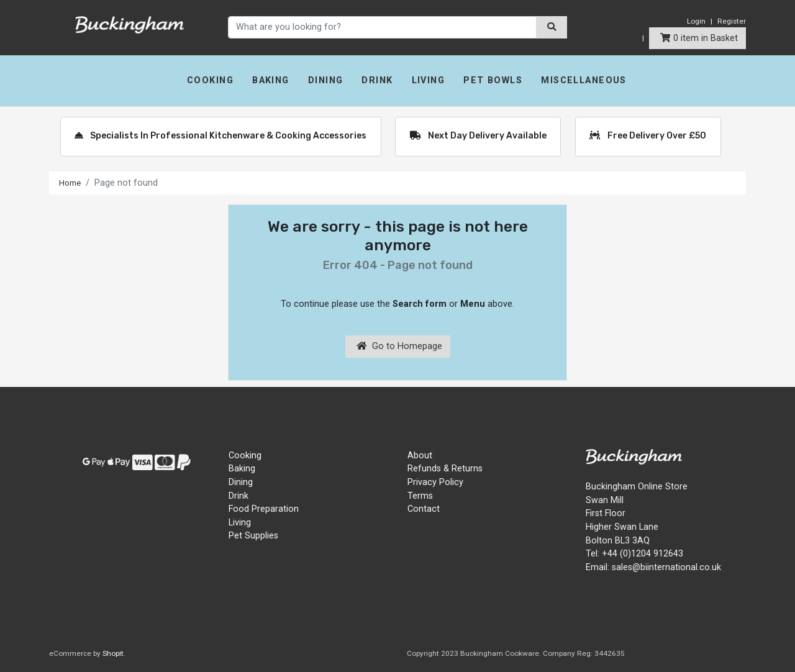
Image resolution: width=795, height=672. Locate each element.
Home (71, 183)
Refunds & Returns (445, 469)
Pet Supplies (253, 536)
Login (696, 21)
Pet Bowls (493, 80)
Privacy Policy (435, 482)
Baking (271, 80)
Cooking (210, 80)
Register (732, 21)
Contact (424, 509)
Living (429, 80)
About (420, 456)
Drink (377, 80)
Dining (326, 80)
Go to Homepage (399, 346)
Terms (420, 496)
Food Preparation (264, 509)
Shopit (113, 653)
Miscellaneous (584, 80)
